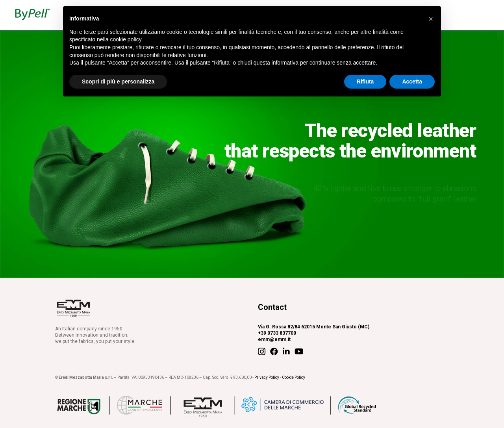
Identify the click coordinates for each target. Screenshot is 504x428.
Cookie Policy (294, 377)
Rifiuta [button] (365, 82)
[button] (431, 19)
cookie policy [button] (126, 39)
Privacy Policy (267, 377)
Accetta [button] (412, 82)
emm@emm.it (274, 339)
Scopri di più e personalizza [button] (118, 82)
